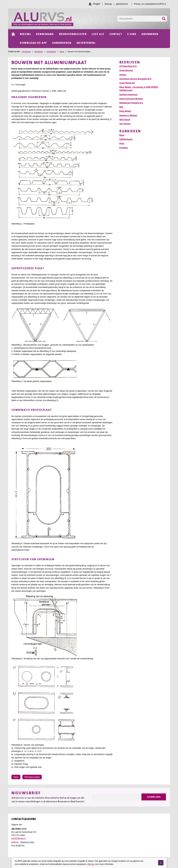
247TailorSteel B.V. (128, 66)
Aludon (123, 75)
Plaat (122, 143)
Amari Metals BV (127, 83)
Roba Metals (125, 111)
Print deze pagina (32, 777)
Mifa (121, 107)
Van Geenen (125, 124)
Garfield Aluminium (128, 95)
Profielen (124, 148)
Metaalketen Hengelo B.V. (131, 103)
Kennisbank (51, 52)
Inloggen (97, 4)
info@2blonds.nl (19, 838)
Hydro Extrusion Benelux (131, 99)
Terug (16, 777)
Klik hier (91, 865)
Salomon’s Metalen (128, 115)
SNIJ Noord (125, 120)
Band (62, 52)
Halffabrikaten (126, 139)
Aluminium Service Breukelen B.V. (136, 79)
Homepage (26, 52)
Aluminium (39, 52)
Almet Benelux (126, 70)
